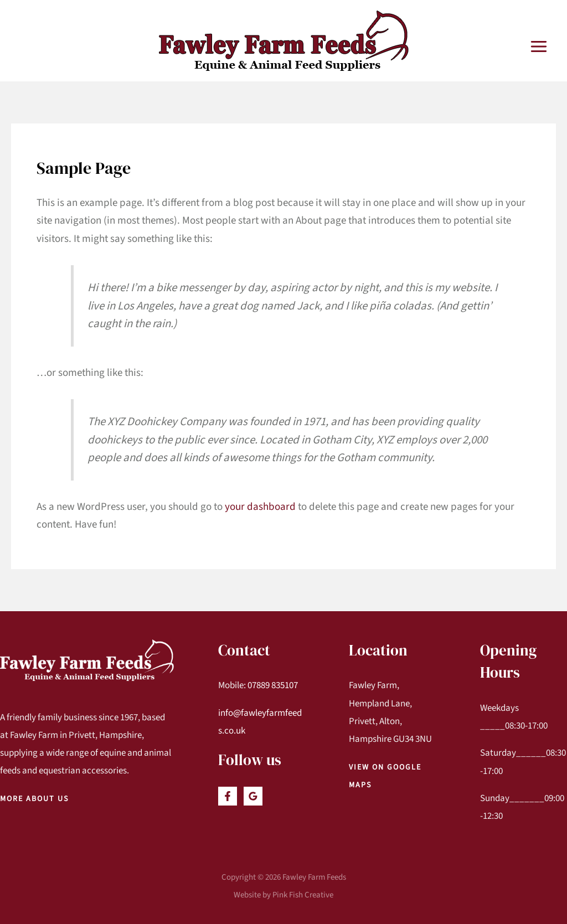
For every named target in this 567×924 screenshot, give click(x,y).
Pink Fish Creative (303, 895)
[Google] (253, 796)
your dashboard (260, 507)
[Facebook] (228, 796)
